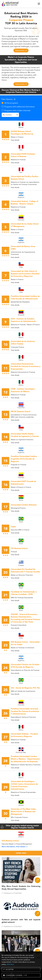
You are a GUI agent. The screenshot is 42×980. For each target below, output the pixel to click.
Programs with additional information (20, 107)
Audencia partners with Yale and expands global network (21, 921)
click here (10, 964)
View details (15, 140)
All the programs (11, 103)
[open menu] (39, 4)
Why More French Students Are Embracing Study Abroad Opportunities (21, 888)
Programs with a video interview (17, 110)
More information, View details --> (15, 847)
